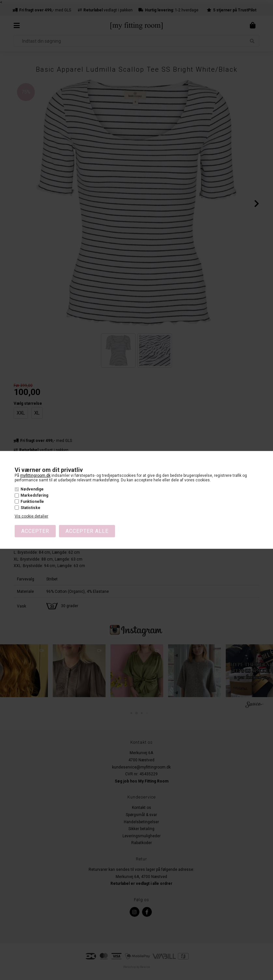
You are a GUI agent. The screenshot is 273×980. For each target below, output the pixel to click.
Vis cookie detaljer (31, 516)
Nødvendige (32, 489)
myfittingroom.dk (35, 475)
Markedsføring (34, 495)
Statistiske (30, 508)
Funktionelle (32, 502)
